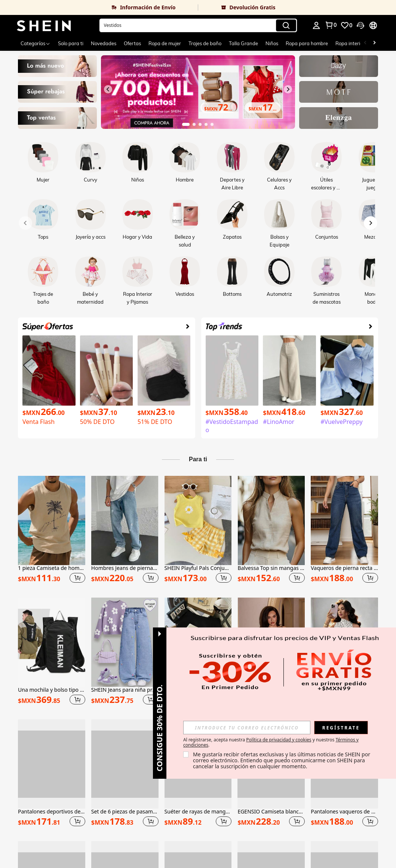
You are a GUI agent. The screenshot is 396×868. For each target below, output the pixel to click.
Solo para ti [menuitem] (71, 43)
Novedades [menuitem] (104, 43)
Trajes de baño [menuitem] (205, 43)
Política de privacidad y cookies (279, 740)
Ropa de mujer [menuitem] (165, 43)
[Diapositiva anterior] (108, 89)
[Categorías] (36, 43)
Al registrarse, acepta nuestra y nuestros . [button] (271, 743)
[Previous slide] (25, 223)
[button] (198, 25)
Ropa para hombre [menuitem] (307, 43)
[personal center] (316, 25)
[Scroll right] (374, 43)
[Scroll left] (365, 43)
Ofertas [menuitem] (132, 43)
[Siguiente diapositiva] (288, 89)
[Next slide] (371, 223)
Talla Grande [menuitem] (243, 43)
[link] (99, 7)
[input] (247, 728)
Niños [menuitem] (272, 43)
